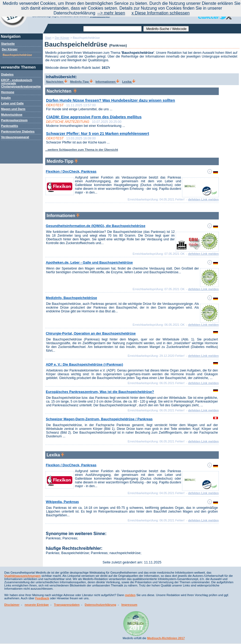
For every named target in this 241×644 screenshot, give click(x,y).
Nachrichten (57, 82)
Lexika (129, 82)
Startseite (8, 44)
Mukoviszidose (12, 115)
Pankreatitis (10, 126)
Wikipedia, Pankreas (62, 502)
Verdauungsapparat (15, 137)
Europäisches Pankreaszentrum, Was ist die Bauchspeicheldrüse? (100, 392)
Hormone (8, 92)
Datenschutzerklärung (100, 605)
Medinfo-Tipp (81, 82)
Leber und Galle (12, 103)
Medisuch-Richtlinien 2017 (166, 638)
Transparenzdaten (67, 605)
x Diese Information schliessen (161, 13)
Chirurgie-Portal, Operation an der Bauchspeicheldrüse (91, 333)
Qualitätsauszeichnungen (22, 576)
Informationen (108, 82)
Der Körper (10, 49)
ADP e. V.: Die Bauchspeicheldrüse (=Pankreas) (84, 364)
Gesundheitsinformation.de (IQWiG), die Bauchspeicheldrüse (96, 226)
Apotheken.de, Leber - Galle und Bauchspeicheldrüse (89, 262)
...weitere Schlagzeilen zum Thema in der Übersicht (82, 150)
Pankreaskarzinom (14, 120)
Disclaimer (12, 605)
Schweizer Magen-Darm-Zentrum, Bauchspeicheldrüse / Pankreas (99, 419)
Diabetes (7, 74)
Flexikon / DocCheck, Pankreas (71, 171)
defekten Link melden (203, 199)
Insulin (6, 98)
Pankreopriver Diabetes (18, 131)
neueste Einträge (37, 605)
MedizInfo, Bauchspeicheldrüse (71, 298)
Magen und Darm (13, 109)
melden (130, 595)
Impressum (129, 605)
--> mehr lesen (111, 13)
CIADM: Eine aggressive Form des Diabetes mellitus (94, 117)
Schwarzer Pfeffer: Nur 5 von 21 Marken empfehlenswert (98, 134)
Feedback (42, 598)
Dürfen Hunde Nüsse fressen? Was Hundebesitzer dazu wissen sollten (111, 100)
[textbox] (112, 29)
